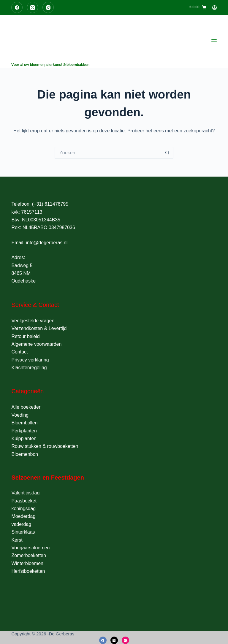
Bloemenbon (25, 454)
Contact (19, 352)
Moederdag (23, 516)
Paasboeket (24, 501)
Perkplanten (24, 431)
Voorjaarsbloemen (30, 548)
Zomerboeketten (29, 555)
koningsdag (23, 509)
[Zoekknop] (167, 153)
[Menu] (214, 41)
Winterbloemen (27, 563)
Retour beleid (25, 336)
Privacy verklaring (30, 360)
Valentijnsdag (25, 493)
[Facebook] (17, 7)
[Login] (214, 8)
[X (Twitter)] (33, 7)
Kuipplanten (24, 438)
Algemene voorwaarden (36, 344)
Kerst (17, 540)
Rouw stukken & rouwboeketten (45, 446)
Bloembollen (24, 423)
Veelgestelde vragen (33, 321)
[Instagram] (48, 7)
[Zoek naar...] (108, 153)
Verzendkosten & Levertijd (39, 328)
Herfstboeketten (28, 571)
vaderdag (21, 524)
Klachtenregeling (29, 368)
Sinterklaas (23, 532)
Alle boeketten (26, 407)
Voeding (20, 415)
